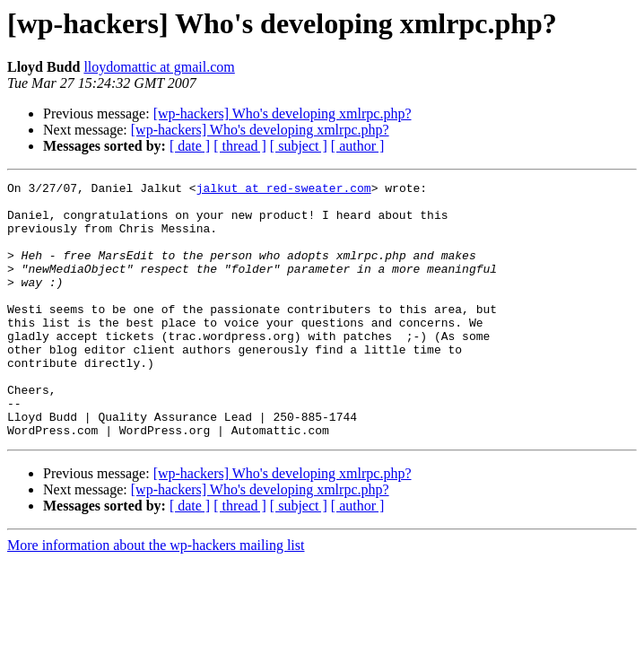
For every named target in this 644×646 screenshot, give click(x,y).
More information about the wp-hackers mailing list (156, 596)
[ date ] (190, 146)
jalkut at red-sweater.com (284, 190)
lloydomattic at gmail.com (159, 67)
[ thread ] (240, 146)
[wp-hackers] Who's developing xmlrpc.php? (283, 113)
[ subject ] (299, 146)
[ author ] (358, 146)
